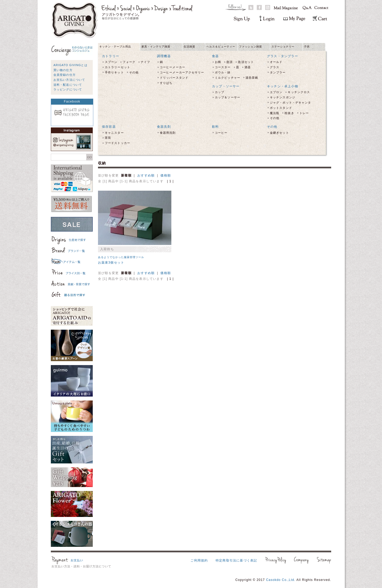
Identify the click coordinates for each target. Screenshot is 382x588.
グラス (275, 67)
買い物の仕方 (63, 70)
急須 (230, 62)
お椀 (218, 62)
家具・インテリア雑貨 (156, 47)
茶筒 (108, 138)
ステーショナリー (283, 47)
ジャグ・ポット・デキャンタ (290, 103)
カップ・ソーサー (226, 86)
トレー (304, 113)
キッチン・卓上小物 (283, 86)
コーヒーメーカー (173, 67)
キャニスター (114, 133)
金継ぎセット (279, 133)
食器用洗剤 (168, 133)
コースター (223, 67)
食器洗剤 (164, 127)
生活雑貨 (189, 47)
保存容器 (109, 127)
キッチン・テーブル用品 (115, 47)
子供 (307, 47)
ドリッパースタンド (174, 78)
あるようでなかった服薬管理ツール (121, 257)
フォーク (129, 62)
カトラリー (111, 56)
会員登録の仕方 (65, 75)
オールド (276, 62)
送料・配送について (68, 85)
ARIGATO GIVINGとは (70, 65)
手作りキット (114, 72)
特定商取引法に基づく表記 (236, 560)
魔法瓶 (275, 113)
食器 (215, 56)
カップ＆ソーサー (228, 97)
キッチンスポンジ (283, 97)
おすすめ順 (146, 175)
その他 (134, 72)
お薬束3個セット (111, 263)
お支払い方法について (69, 80)
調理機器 (164, 56)
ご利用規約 (199, 560)
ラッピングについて (68, 89)
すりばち (166, 83)
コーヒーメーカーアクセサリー (182, 72)
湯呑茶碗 (252, 78)
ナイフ (145, 62)
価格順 (166, 175)
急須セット (246, 62)
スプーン (111, 62)
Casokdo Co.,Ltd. (281, 580)
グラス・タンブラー (283, 56)
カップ (220, 92)
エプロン (276, 92)
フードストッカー (118, 143)
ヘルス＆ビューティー (221, 47)
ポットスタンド (281, 108)
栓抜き (289, 113)
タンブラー (278, 72)
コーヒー (221, 133)
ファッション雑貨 (250, 47)
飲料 (215, 127)
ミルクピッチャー (228, 78)
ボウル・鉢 (223, 72)
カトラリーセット (118, 67)
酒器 (248, 67)
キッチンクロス (299, 92)
